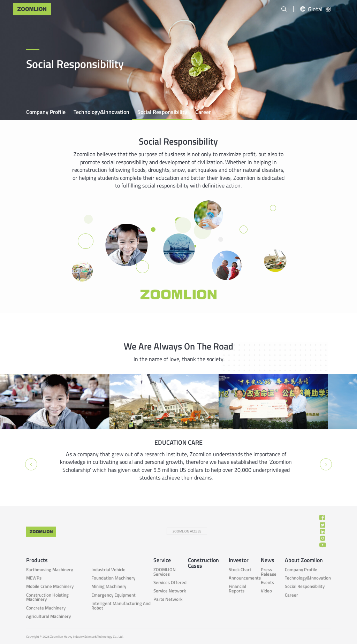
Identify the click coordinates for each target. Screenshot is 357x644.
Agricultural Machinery (48, 616)
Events (267, 582)
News (268, 560)
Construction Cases (203, 563)
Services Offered (170, 582)
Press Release (269, 572)
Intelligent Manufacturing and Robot (121, 606)
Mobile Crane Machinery (50, 586)
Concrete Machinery (46, 608)
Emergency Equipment (113, 595)
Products (37, 560)
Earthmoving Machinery (50, 570)
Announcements (245, 578)
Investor (239, 560)
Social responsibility (162, 112)
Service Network (170, 591)
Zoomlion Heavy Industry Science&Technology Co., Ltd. (87, 637)
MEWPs (34, 578)
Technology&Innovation (101, 112)
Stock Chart (240, 570)
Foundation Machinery (113, 578)
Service (162, 560)
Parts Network (168, 599)
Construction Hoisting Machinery (47, 597)
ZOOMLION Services (165, 572)
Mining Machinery (109, 586)
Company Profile (46, 112)
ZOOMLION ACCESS (187, 531)
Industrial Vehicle (108, 570)
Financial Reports (237, 589)
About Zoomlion (304, 560)
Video (266, 591)
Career (203, 112)
